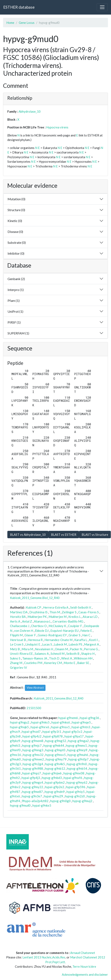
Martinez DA (19, 612)
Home (10, 23)
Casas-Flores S (89, 612)
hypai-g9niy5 (76, 792)
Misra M (27, 649)
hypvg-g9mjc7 (32, 745)
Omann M (61, 649)
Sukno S (15, 658)
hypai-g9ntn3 (81, 727)
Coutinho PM (33, 663)
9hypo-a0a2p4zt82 (35, 801)
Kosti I (93, 640)
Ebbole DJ (42, 631)
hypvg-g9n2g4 (33, 764)
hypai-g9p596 (76, 787)
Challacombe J (20, 626)
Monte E (69, 663)
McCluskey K (57, 626)
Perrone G (91, 649)
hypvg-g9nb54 (77, 768)
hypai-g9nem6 (68, 718)
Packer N (76, 649)
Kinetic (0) (15, 221)
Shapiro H (88, 654)
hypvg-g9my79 (56, 759)
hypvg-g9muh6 (78, 755)
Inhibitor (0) (16, 253)
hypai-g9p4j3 (31, 778)
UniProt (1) (15, 311)
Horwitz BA (18, 617)
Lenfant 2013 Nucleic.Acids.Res (44, 957)
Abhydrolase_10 (30, 111)
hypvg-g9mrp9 (77, 750)
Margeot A (92, 644)
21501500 (34, 708)
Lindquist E (33, 644)
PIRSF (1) (14, 322)
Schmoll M (58, 654)
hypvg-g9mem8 (33, 741)
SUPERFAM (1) (18, 333)
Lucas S (47, 644)
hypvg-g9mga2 (78, 741)
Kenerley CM (53, 663)
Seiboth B (73, 654)
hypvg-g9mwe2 (33, 759)
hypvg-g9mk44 (54, 745)
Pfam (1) (14, 301)
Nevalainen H (44, 649)
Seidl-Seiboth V (81, 607)
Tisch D (54, 658)
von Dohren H (24, 631)
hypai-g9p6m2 (55, 782)
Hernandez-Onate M (58, 640)
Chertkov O (39, 626)
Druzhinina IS (38, 612)
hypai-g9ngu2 (20, 722)
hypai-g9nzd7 (31, 732)
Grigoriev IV (18, 667)
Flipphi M (16, 635)
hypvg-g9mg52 (56, 741)
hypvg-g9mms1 (76, 745)
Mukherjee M (58, 617)
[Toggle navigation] (102, 7)
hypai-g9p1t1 (52, 732)
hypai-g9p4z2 (32, 736)
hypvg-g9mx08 (74, 773)
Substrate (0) (17, 242)
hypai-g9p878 (53, 736)
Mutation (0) (16, 199)
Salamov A (42, 654)
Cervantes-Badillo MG (68, 621)
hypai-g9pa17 (74, 736)
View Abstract (35, 688)
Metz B (15, 649)
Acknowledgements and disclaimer (85, 974)
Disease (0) (15, 232)
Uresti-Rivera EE (21, 654)
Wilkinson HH (83, 658)
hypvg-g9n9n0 (77, 764)
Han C (86, 635)
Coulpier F (75, 626)
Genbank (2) (16, 279)
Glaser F (30, 635)
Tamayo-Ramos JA (35, 658)
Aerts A (15, 621)
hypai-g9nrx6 (40, 727)
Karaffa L (81, 640)
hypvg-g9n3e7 (32, 796)
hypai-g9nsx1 (60, 727)
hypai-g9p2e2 (54, 787)
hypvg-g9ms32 (33, 755)
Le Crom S (17, 644)
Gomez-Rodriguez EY (52, 635)
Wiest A (67, 658)
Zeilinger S (69, 612)
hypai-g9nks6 (61, 722)
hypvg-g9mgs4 (33, 782)
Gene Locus (27, 23)
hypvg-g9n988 (33, 768)
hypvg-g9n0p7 (78, 759)
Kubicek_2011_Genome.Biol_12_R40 (35, 598)
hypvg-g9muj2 (82, 801)
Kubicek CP (34, 607)
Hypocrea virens (57, 127)
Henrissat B (18, 640)
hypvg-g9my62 (77, 782)
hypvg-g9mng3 (33, 750)
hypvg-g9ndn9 (55, 792)
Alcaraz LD (90, 617)
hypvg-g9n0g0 (60, 801)
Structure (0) (16, 210)
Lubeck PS (75, 644)
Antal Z (27, 621)
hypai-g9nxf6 (73, 778)
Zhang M (16, 663)
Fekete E (86, 631)
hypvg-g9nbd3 (52, 778)
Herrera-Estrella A (56, 607)
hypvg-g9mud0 (20, 805)
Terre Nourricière (84, 966)
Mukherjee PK (37, 617)
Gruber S (74, 635)
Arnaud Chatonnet (83, 953)
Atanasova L (42, 621)
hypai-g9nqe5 (81, 722)
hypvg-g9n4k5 (55, 764)
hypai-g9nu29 (53, 796)
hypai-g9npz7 (32, 773)
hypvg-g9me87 (32, 792)
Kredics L (75, 617)
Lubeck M (60, 644)
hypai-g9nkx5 (42, 805)
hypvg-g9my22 (33, 787)
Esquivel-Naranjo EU (64, 631)
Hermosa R (35, 640)
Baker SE (83, 663)
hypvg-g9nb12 (55, 768)
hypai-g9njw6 (52, 773)
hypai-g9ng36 (89, 718)
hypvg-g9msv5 (55, 755)
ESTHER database (19, 7)
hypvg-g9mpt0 (55, 750)
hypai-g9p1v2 (73, 732)
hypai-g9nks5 (40, 722)
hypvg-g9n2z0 (75, 796)
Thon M (55, 612)
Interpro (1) (16, 290)
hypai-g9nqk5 (19, 727)
